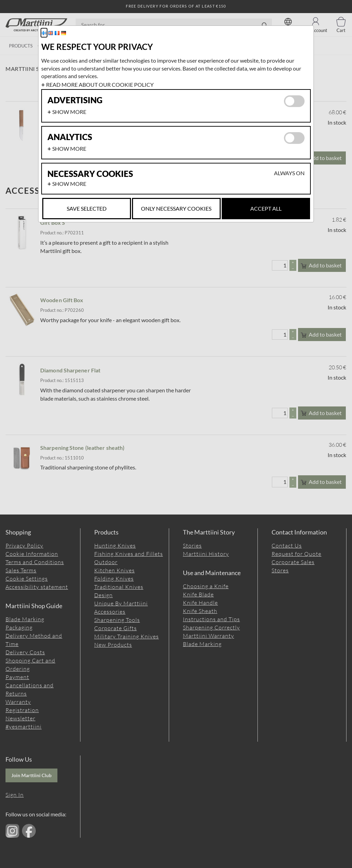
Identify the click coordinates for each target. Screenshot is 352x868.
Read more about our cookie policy (100, 84)
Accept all (266, 208)
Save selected (87, 208)
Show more (69, 112)
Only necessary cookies (176, 208)
